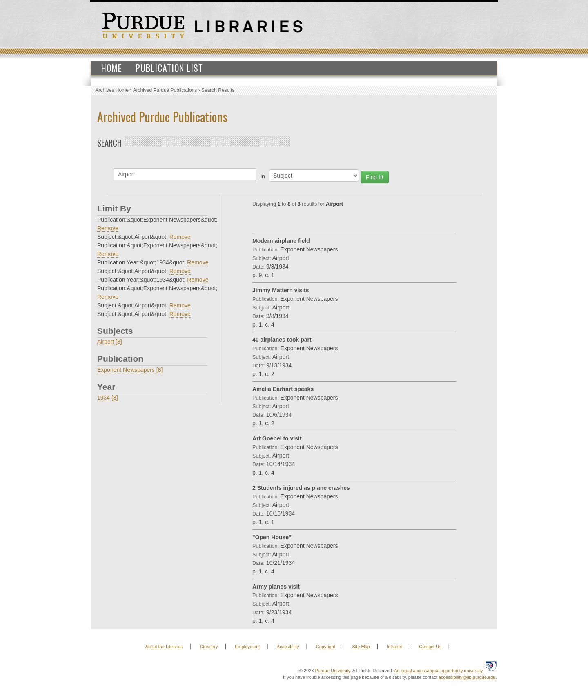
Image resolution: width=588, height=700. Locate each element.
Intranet (394, 647)
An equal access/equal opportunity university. (439, 671)
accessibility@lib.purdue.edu (467, 677)
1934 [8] (108, 398)
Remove (108, 228)
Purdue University (332, 671)
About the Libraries (164, 647)
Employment (247, 647)
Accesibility (288, 647)
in (263, 176)
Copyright (326, 647)
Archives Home (112, 90)
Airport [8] (110, 342)
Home (112, 68)
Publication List (169, 68)
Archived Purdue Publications (165, 90)
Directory (209, 647)
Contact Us (430, 647)
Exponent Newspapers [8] (130, 370)
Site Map (361, 647)
